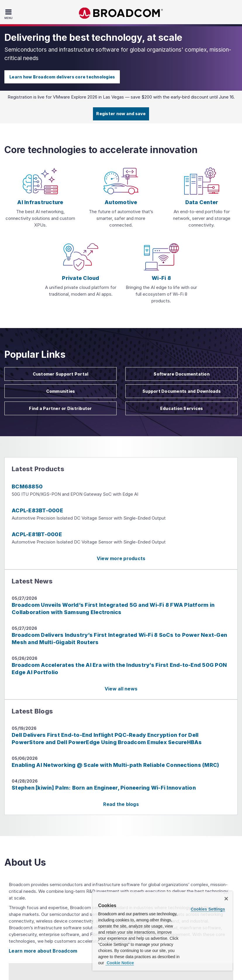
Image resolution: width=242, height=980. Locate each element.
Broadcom (121, 13)
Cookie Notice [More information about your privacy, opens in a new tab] (120, 963)
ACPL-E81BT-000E (37, 534)
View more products (121, 558)
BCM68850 (27, 487)
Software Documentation (181, 374)
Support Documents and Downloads (181, 391)
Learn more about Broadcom (43, 951)
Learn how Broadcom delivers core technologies (62, 77)
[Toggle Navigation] (9, 14)
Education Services (182, 408)
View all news (121, 689)
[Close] (226, 899)
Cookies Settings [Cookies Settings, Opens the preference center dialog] (208, 909)
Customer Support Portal (61, 374)
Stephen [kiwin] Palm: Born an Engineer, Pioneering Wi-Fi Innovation (104, 788)
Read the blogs (121, 804)
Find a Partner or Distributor (60, 408)
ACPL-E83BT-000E (37, 510)
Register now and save (121, 114)
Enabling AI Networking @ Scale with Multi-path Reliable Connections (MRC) (115, 765)
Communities (61, 391)
